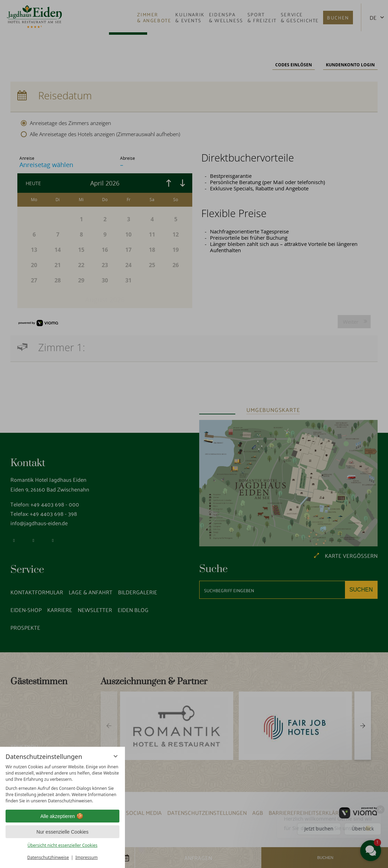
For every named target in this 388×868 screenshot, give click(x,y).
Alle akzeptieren (62, 816)
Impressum (86, 857)
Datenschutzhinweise (48, 857)
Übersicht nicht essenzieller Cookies (62, 845)
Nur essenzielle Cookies (62, 832)
